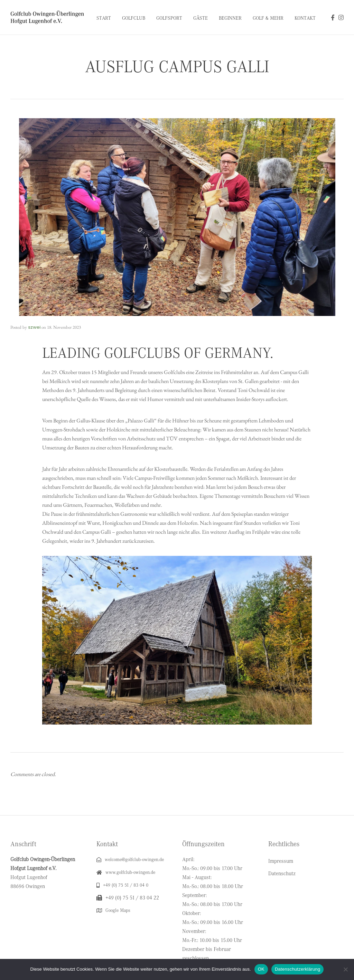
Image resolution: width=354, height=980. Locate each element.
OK (261, 969)
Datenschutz (282, 874)
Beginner (230, 18)
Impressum (281, 861)
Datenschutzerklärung (297, 969)
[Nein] (345, 969)
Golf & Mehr (268, 18)
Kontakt (305, 18)
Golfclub (134, 18)
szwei (34, 327)
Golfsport (169, 18)
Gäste (201, 18)
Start (104, 18)
